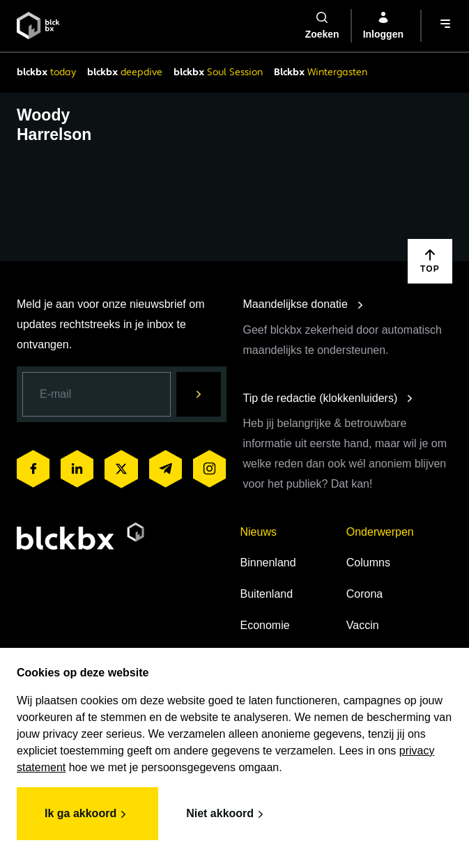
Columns (368, 563)
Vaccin (363, 625)
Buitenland (267, 594)
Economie (265, 625)
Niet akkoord (227, 814)
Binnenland (268, 563)
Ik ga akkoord (87, 814)
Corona (364, 594)
